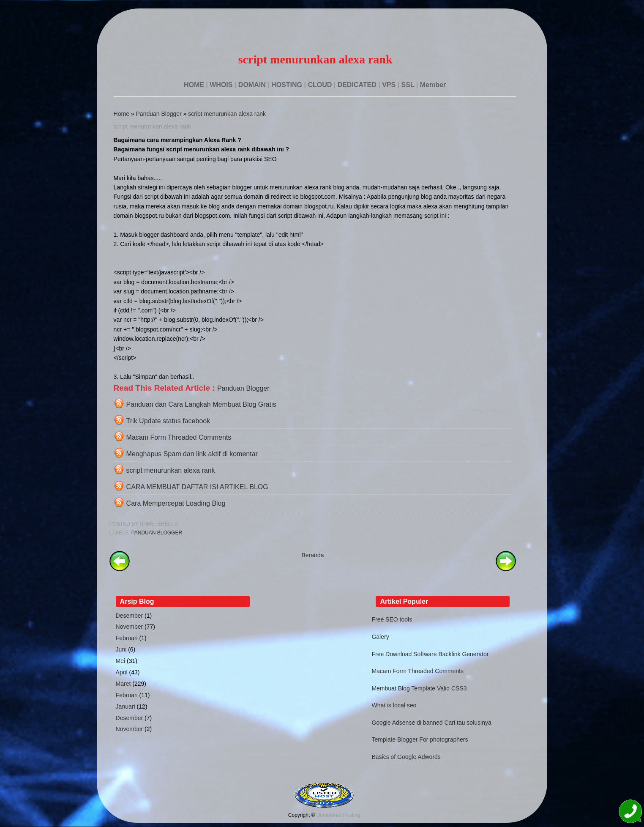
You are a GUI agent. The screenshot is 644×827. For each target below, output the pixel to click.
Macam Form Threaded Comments (179, 437)
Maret (123, 684)
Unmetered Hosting (338, 815)
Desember (130, 616)
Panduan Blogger (159, 114)
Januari (126, 707)
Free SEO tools (392, 619)
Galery (380, 637)
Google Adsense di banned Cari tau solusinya (431, 723)
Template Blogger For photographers (420, 739)
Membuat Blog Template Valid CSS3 (419, 688)
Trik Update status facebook (168, 421)
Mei (121, 661)
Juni (121, 649)
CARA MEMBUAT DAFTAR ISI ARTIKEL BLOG (197, 487)
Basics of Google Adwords (406, 757)
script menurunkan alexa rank (227, 114)
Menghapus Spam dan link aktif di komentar (192, 454)
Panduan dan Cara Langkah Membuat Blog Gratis (201, 404)
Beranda (313, 555)
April (122, 672)
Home (121, 114)
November (130, 627)
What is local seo (394, 705)
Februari (127, 638)
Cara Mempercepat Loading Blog (176, 503)
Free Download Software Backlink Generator (430, 654)
